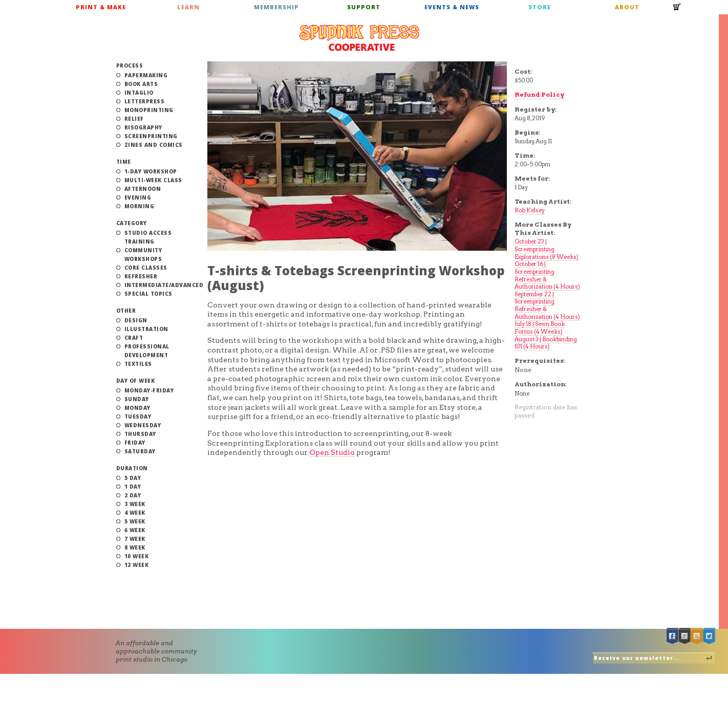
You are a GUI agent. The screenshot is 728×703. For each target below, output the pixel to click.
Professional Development (147, 351)
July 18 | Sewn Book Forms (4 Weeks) (540, 328)
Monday (137, 408)
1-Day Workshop (151, 171)
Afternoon (143, 189)
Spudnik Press (359, 38)
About (627, 7)
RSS (697, 636)
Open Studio (332, 452)
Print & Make (101, 7)
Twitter (710, 636)
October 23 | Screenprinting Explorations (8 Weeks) (547, 249)
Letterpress (145, 101)
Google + (685, 636)
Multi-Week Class (153, 180)
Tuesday (138, 416)
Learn (188, 7)
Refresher (141, 276)
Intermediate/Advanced (164, 285)
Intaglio (139, 93)
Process (130, 65)
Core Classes (146, 268)
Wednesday (143, 425)
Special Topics (148, 294)
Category (132, 223)
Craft (134, 338)
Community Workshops (143, 255)
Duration (132, 468)
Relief (134, 119)
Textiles (138, 364)
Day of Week (136, 381)
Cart (677, 10)
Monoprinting (149, 110)
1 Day (133, 487)
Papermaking (146, 75)
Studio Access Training (148, 237)
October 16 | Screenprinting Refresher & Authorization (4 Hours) (547, 275)
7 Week (135, 539)
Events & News (452, 7)
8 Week (135, 547)
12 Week (137, 565)
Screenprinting (151, 136)
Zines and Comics (154, 145)
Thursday (140, 434)
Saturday (140, 451)
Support (364, 7)
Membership (276, 7)
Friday (135, 443)
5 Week (135, 521)
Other (126, 311)
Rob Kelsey (530, 210)
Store (540, 7)
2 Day (133, 495)
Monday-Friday (149, 390)
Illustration (146, 329)
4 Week (135, 513)
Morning (140, 206)
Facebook (673, 636)
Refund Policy (539, 94)
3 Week (135, 504)
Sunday (137, 399)
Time (124, 162)
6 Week (135, 530)
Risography (143, 127)
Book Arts (141, 84)
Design (136, 320)
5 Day (133, 478)
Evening (138, 197)
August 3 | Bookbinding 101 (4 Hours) (546, 343)
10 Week (137, 556)
